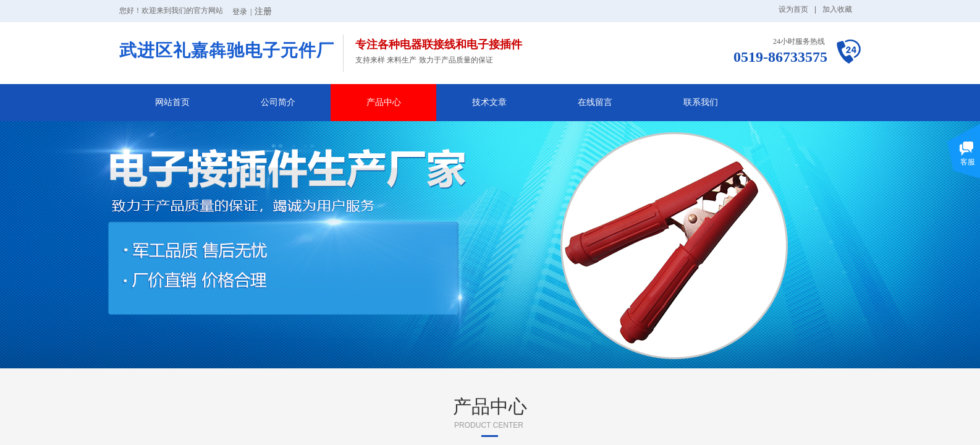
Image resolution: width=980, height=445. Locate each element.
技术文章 (489, 102)
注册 (263, 11)
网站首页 (172, 102)
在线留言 (595, 102)
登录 (240, 12)
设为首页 (793, 9)
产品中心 (384, 102)
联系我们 (701, 102)
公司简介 (278, 102)
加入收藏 (837, 9)
